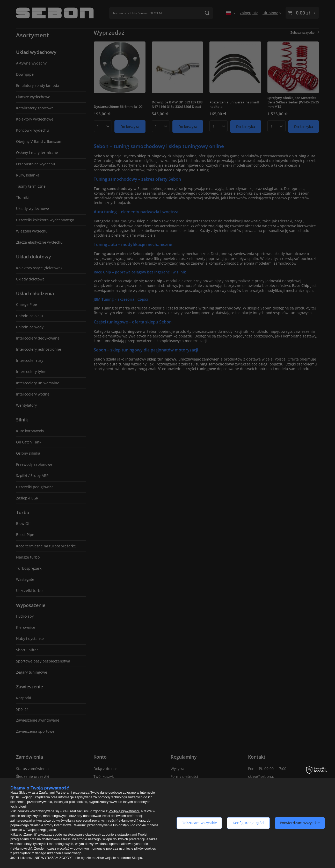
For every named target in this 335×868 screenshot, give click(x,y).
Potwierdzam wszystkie (300, 823)
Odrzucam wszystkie (199, 823)
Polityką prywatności (124, 811)
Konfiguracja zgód (248, 823)
